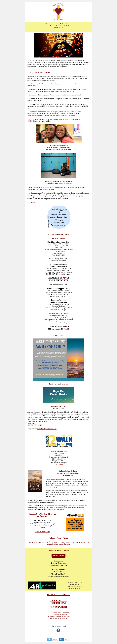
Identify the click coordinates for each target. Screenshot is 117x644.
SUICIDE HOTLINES (58, 601)
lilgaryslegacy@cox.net (62, 544)
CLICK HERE (32, 121)
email (62, 274)
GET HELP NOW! (58, 603)
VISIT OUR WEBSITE (58, 607)
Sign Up (65, 384)
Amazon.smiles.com (42, 532)
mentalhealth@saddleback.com (47, 429)
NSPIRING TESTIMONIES (59, 595)
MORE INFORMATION (35, 425)
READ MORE (32, 202)
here (73, 586)
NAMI (66, 280)
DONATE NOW (58, 556)
